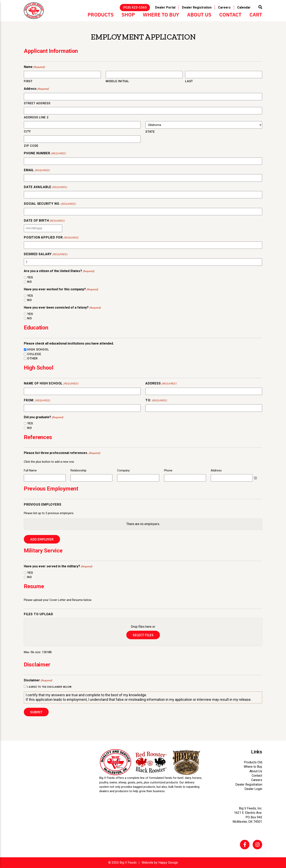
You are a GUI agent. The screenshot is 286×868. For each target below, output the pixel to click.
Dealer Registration (197, 7)
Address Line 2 (36, 117)
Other (32, 358)
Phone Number (45, 154)
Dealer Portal (165, 7)
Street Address (37, 103)
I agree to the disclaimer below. (50, 687)
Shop (128, 14)
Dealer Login (253, 789)
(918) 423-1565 (135, 7)
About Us (199, 14)
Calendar (244, 7)
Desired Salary (46, 254)
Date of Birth (44, 221)
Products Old (253, 762)
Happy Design (168, 863)
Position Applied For (51, 238)
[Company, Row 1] (138, 478)
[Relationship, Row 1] (91, 478)
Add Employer (42, 539)
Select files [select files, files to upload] (143, 635)
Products (101, 14)
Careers (224, 7)
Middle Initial (117, 81)
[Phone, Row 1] (185, 478)
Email (37, 170)
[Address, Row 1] (232, 478)
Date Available (45, 187)
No (30, 282)
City (27, 131)
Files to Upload (39, 614)
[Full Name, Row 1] (45, 478)
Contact (230, 14)
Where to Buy (161, 14)
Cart (256, 14)
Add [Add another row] (255, 478)
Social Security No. (50, 204)
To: (156, 401)
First (28, 81)
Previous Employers (43, 504)
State (150, 132)
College (34, 354)
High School (38, 350)
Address (161, 384)
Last (189, 81)
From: (37, 401)
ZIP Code (31, 146)
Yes (30, 277)
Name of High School (51, 384)
